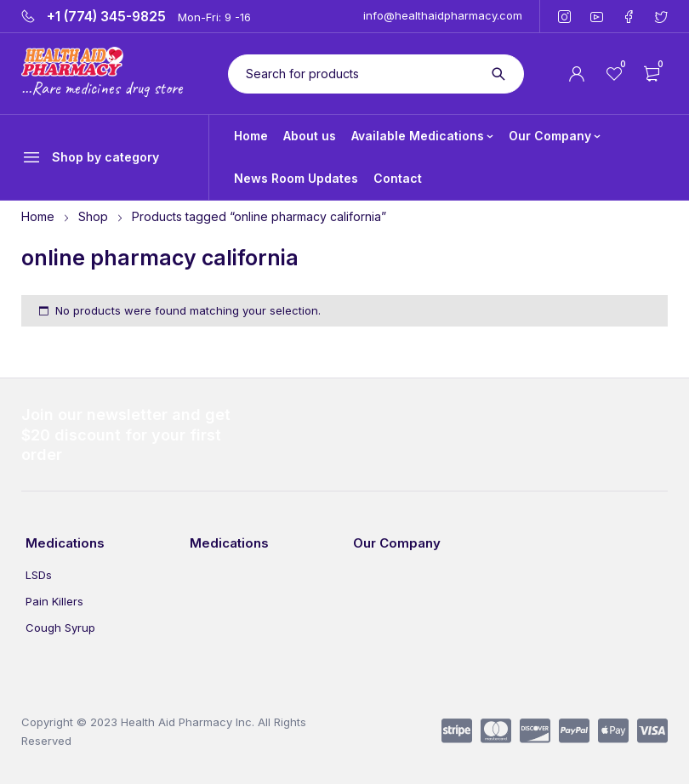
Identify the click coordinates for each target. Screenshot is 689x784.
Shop (93, 216)
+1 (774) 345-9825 (106, 17)
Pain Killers (54, 601)
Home (38, 216)
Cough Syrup (60, 628)
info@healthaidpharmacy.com (443, 15)
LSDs (39, 575)
